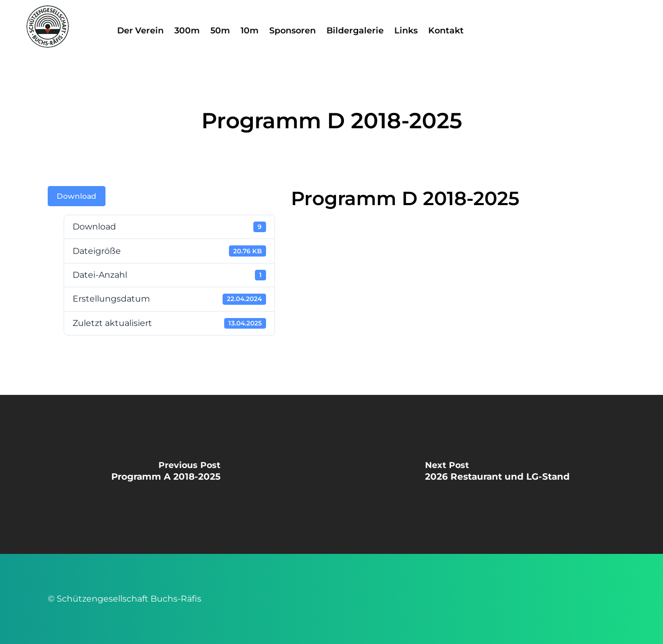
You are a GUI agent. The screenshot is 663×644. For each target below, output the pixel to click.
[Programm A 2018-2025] (166, 474)
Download (77, 196)
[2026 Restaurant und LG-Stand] (498, 474)
